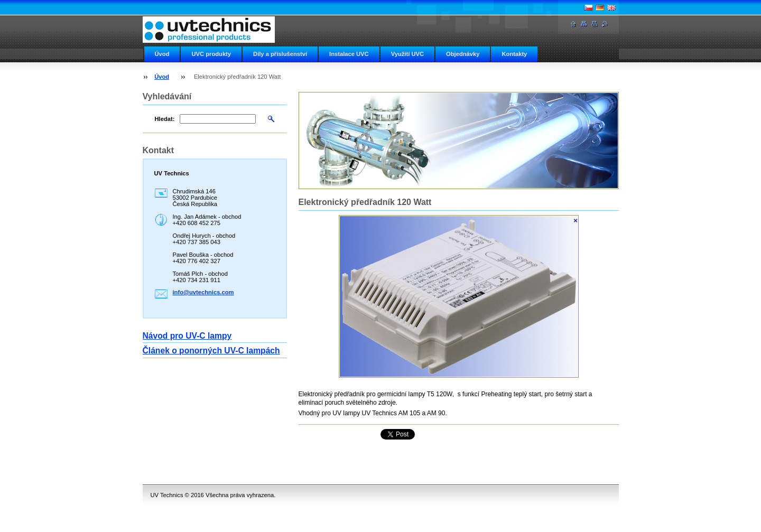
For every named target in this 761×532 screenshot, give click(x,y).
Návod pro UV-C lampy (187, 336)
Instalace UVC (349, 54)
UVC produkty (211, 54)
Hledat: (165, 119)
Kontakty (514, 54)
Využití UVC (407, 54)
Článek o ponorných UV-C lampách (211, 351)
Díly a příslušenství (280, 54)
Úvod (162, 54)
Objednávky (463, 54)
